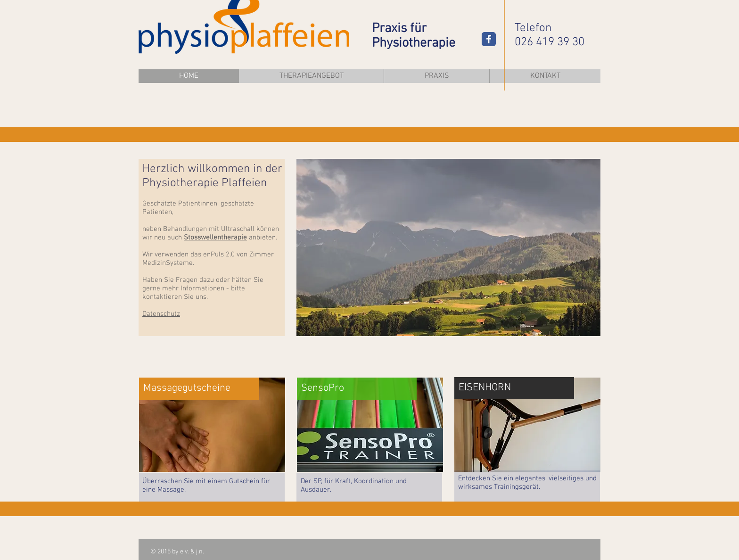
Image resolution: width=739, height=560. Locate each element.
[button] (448, 247)
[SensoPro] (357, 389)
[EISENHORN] (514, 388)
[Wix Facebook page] (489, 39)
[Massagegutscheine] (199, 389)
